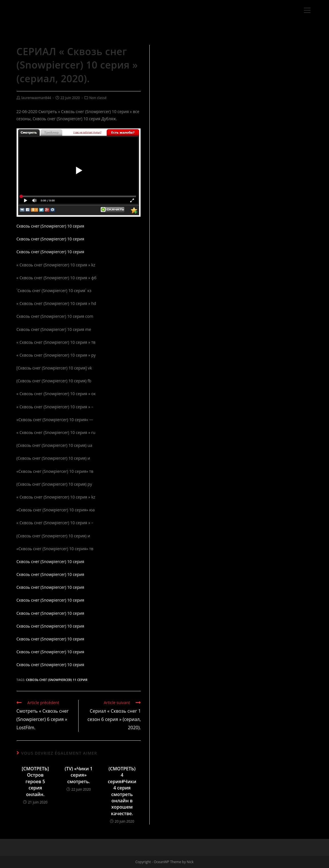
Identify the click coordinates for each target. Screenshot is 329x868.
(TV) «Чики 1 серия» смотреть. (79, 775)
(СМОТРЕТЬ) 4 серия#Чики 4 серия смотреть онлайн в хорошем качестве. (122, 791)
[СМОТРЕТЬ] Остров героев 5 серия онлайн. (35, 781)
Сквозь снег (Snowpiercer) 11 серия (57, 680)
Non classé (98, 98)
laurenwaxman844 (36, 98)
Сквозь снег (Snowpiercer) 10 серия (50, 226)
